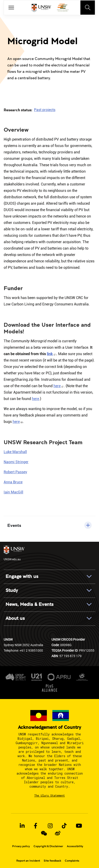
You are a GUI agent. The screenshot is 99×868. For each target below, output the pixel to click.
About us (15, 618)
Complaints (72, 861)
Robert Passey (15, 472)
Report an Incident (28, 861)
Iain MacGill (13, 492)
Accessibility (75, 846)
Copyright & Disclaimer (48, 846)
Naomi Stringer (16, 462)
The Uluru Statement (49, 795)
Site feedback (52, 861)
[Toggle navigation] (88, 8)
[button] (49, 525)
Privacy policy (21, 846)
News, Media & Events (30, 604)
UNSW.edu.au (14, 553)
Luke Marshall (15, 452)
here (59, 386)
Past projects (45, 110)
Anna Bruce (13, 482)
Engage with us (22, 577)
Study (12, 590)
